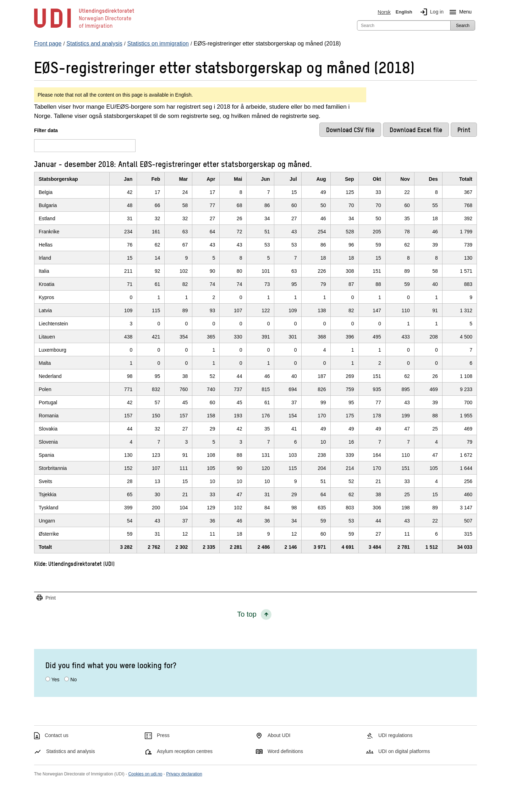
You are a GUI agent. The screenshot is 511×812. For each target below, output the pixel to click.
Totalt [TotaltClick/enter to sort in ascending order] (466, 179)
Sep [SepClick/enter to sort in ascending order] (350, 179)
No (73, 680)
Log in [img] (430, 12)
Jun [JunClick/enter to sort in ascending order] (266, 179)
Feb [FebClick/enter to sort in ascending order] (156, 179)
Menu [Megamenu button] (459, 12)
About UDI (279, 735)
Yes (56, 680)
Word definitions (285, 751)
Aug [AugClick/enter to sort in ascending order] (321, 179)
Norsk (384, 12)
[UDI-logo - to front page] (84, 28)
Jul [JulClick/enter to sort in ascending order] (293, 179)
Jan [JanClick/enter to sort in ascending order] (128, 179)
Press (163, 735)
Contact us (57, 735)
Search (463, 26)
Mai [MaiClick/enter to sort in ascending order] (238, 179)
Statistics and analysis (71, 751)
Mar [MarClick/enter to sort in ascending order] (183, 179)
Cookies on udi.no (145, 774)
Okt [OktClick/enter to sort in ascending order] (377, 179)
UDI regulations (395, 735)
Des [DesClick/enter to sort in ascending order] (433, 179)
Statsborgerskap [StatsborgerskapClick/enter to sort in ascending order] (58, 179)
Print (46, 598)
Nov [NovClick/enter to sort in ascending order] (405, 179)
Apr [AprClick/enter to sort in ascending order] (211, 179)
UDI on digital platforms (404, 751)
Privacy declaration (184, 774)
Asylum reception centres (185, 751)
